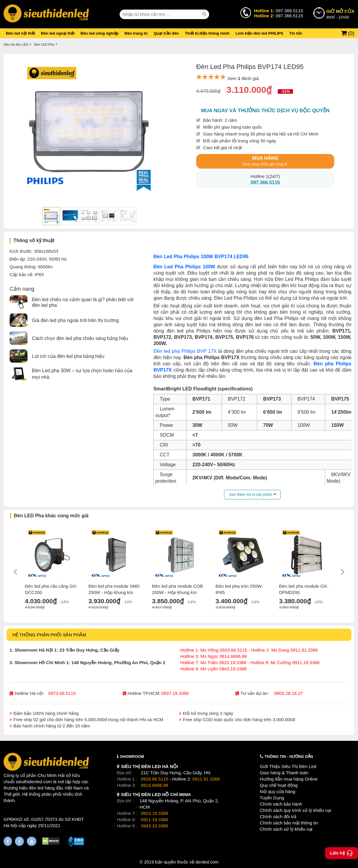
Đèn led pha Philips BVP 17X (185, 351)
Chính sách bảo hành (281, 804)
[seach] (205, 14)
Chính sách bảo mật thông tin (289, 823)
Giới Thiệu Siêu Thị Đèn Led (288, 766)
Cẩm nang (22, 289)
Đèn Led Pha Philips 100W (184, 267)
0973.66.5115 (62, 693)
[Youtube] (32, 841)
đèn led (36, 788)
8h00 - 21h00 (340, 14)
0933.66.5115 (155, 779)
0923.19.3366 (155, 813)
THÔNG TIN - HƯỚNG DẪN (289, 757)
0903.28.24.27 (288, 693)
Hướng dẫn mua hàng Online (289, 779)
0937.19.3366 (175, 693)
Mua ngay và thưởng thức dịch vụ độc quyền (265, 111)
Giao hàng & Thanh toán (284, 773)
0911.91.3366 (206, 779)
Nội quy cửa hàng (278, 791)
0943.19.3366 (155, 826)
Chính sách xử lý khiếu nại (286, 829)
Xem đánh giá (243, 78)
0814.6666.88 (155, 785)
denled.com (207, 862)
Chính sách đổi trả (278, 817)
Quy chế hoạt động (279, 785)
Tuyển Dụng (272, 798)
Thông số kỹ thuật (34, 240)
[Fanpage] (8, 841)
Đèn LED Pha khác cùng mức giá (51, 516)
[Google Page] (19, 841)
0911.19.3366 (155, 819)
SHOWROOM (132, 757)
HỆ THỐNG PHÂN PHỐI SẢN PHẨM (49, 635)
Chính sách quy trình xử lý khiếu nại (295, 810)
